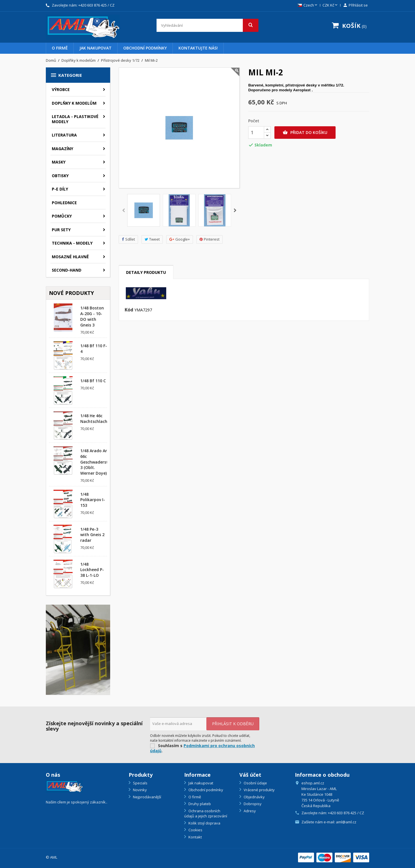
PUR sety (61, 230)
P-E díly (60, 189)
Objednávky (254, 797)
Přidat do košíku (305, 133)
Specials (140, 783)
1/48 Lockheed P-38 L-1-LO (92, 570)
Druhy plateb (199, 804)
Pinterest (209, 239)
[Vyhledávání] (208, 25)
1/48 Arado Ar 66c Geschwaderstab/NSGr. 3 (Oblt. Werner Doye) (103, 462)
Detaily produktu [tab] (146, 272)
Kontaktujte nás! (198, 48)
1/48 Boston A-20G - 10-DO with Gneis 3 (92, 316)
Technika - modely (72, 243)
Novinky (139, 790)
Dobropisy (252, 804)
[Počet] (256, 133)
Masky (59, 162)
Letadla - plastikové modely (75, 119)
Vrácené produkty (259, 790)
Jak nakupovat (95, 48)
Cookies (195, 830)
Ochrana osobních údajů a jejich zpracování (206, 814)
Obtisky (60, 176)
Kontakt (195, 837)
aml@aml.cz (346, 822)
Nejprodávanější (147, 797)
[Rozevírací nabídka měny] (330, 5)
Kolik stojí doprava (204, 823)
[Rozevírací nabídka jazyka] (308, 5)
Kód (129, 310)
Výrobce (61, 89)
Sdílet (128, 239)
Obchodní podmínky (145, 48)
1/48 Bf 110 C (93, 381)
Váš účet (250, 775)
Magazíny (62, 149)
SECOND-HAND (67, 270)
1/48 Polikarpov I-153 (93, 500)
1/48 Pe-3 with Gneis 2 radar (92, 535)
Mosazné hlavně (70, 257)
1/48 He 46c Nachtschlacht (95, 418)
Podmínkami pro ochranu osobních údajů (202, 748)
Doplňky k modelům (74, 103)
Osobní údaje (255, 783)
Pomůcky (62, 216)
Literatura (64, 135)
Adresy (249, 811)
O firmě (60, 48)
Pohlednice (64, 203)
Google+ (180, 239)
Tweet (152, 239)
